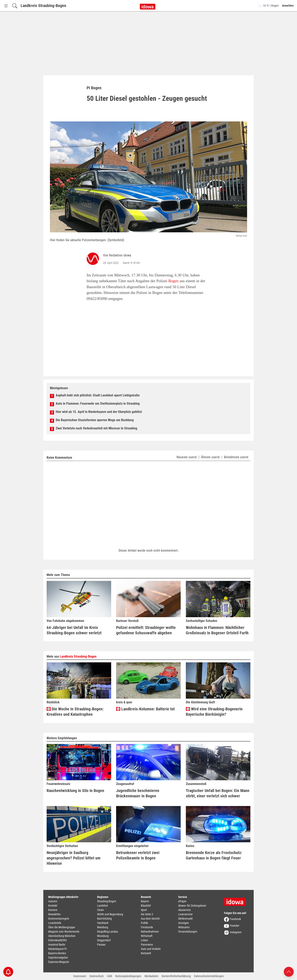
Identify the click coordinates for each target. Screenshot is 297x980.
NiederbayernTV (58, 949)
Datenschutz (97, 976)
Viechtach (103, 923)
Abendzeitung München (62, 936)
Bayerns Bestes (57, 953)
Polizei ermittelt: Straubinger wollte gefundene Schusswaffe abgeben (146, 630)
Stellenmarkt (185, 919)
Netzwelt (146, 953)
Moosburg (103, 936)
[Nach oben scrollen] (289, 971)
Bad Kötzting (104, 919)
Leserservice (185, 914)
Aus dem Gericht (150, 919)
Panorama (147, 945)
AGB (110, 976)
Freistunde (147, 927)
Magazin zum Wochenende (64, 932)
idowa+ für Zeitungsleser (192, 906)
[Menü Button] (6, 6)
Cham (101, 910)
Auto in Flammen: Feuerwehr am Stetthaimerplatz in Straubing (98, 404)
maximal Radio (57, 945)
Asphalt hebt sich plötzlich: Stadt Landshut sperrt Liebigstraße (98, 395)
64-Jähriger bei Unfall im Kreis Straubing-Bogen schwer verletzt (74, 630)
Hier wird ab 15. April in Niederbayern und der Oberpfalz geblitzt (99, 412)
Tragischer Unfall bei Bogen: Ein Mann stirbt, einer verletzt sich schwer (218, 793)
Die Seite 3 (147, 914)
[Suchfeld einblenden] (15, 6)
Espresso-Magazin (59, 962)
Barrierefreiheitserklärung (176, 976)
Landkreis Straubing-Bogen (43, 6)
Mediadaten (151, 976)
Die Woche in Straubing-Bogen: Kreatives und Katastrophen (75, 712)
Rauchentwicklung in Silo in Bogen (75, 791)
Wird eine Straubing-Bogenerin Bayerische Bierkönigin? (214, 712)
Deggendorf (104, 940)
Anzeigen (184, 923)
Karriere (53, 910)
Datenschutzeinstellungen (209, 976)
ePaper (182, 901)
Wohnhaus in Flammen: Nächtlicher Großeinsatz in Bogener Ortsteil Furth (217, 630)
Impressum (80, 976)
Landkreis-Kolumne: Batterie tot (145, 709)
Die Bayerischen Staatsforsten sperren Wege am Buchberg (95, 420)
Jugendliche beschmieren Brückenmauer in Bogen (138, 793)
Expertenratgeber (58, 958)
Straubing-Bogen (107, 901)
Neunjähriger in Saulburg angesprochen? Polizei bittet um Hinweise (74, 858)
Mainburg (103, 927)
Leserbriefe (55, 923)
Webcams (184, 927)
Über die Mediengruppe (62, 927)
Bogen (173, 281)
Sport (144, 910)
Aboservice (184, 910)
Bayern (145, 901)
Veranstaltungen (188, 932)
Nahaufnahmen (150, 932)
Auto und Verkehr (151, 949)
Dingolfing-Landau (108, 932)
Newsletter (54, 914)
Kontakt (53, 906)
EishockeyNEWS (57, 940)
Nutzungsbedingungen (128, 976)
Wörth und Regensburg (110, 914)
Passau (101, 945)
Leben (144, 940)
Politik (144, 923)
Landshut (103, 906)
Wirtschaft (147, 936)
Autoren (53, 901)
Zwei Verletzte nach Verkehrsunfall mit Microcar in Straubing (96, 428)
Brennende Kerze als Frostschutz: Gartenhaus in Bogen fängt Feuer (214, 855)
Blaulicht (146, 906)
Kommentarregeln (59, 919)
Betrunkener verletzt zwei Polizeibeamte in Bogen (138, 855)
